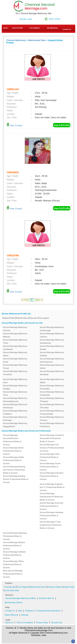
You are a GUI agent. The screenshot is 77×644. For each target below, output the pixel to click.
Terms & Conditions (25, 623)
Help (20, 611)
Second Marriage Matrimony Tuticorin (52, 335)
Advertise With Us (46, 598)
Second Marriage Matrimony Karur (15, 381)
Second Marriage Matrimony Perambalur (52, 387)
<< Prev (25, 300)
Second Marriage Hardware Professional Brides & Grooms (52, 515)
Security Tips (57, 623)
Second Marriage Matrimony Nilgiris (52, 381)
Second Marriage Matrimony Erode (15, 360)
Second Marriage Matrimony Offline (21, 598)
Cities (13, 318)
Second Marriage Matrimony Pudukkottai (52, 393)
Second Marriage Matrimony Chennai (15, 329)
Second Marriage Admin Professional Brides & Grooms (13, 451)
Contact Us (10, 611)
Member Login (26, 19)
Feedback (29, 611)
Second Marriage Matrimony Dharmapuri (15, 406)
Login (13, 587)
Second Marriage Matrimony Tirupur (15, 367)
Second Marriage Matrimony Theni (15, 393)
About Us (9, 623)
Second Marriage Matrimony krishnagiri (15, 419)
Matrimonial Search (38, 587)
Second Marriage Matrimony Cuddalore (15, 412)
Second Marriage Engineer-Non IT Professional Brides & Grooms (52, 487)
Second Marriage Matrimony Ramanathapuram (15, 400)
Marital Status (22, 318)
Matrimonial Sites (37, 40)
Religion (6, 318)
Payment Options (55, 587)
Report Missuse (11, 615)
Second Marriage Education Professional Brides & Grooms (52, 476)
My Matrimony (53, 28)
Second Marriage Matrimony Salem (15, 354)
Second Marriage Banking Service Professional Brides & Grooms (16, 479)
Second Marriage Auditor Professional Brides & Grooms (14, 460)
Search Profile (17, 28)
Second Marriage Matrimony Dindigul (15, 387)
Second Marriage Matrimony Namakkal (52, 373)
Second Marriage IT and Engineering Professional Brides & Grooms (51, 525)
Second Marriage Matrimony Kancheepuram (52, 360)
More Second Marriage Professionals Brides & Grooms (13, 574)
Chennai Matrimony (16, 40)
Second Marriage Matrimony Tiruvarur (52, 419)
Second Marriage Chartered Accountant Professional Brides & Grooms (52, 438)
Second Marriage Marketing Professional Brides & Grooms (15, 536)
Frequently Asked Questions (49, 611)
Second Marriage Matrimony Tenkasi (52, 348)
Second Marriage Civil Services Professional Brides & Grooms (52, 448)
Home (6, 28)
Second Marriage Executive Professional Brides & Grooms (52, 506)
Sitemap (25, 615)
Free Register (35, 28)
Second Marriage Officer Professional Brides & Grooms (13, 564)
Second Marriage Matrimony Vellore (52, 367)
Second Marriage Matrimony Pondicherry (52, 425)
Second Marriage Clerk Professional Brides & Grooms (50, 457)
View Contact (14, 126)
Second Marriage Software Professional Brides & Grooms (14, 555)
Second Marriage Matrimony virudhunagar (52, 329)
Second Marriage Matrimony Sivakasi (52, 354)
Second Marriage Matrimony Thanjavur (52, 400)
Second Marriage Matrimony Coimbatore (15, 348)
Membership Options (14, 602)
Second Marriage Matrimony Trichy (15, 341)
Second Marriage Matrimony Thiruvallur (52, 406)
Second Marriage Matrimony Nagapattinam (15, 425)
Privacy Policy (42, 623)
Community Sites (12, 590)
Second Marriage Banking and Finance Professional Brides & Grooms (14, 470)
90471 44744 (55, 19)
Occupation (44, 318)
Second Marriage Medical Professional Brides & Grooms (14, 546)
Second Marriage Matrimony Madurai (15, 335)
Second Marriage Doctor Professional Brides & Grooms (50, 467)
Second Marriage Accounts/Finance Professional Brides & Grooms (12, 440)
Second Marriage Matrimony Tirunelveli (15, 373)
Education (34, 318)
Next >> (39, 300)
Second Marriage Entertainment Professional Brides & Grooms (51, 497)
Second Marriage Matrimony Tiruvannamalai (52, 412)
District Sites (69, 587)
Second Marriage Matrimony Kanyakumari (52, 341)
